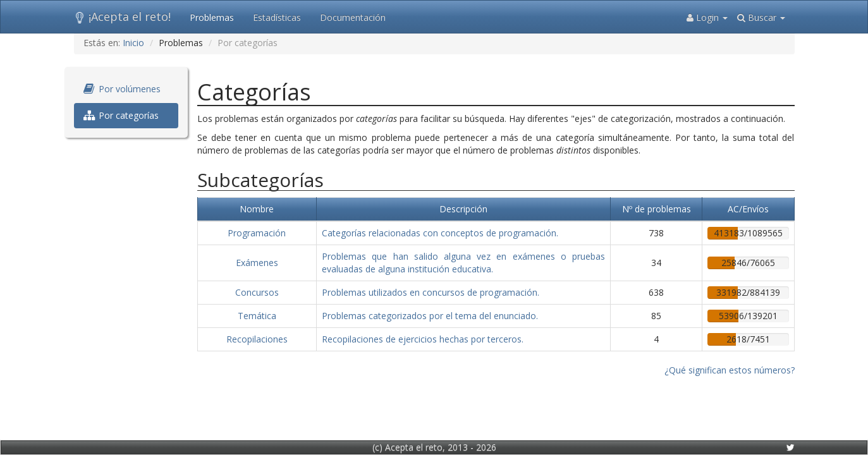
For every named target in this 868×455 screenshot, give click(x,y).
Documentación (353, 17)
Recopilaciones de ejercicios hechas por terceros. (423, 339)
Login (707, 17)
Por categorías (121, 115)
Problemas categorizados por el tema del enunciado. (430, 316)
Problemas (212, 17)
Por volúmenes (122, 89)
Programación (257, 233)
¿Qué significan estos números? (730, 370)
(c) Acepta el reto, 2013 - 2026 (434, 447)
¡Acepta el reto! (122, 16)
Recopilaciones (257, 339)
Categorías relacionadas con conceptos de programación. (440, 233)
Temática (257, 316)
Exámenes (257, 263)
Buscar (761, 17)
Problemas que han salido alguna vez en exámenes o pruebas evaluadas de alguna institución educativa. (463, 263)
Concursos (257, 292)
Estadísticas (277, 17)
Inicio (133, 43)
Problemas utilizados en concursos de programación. (431, 292)
